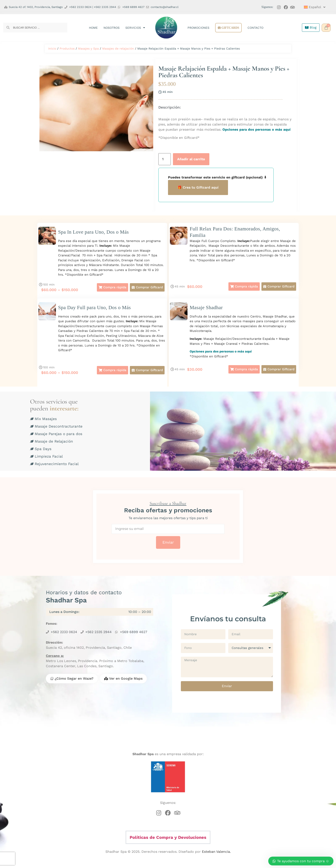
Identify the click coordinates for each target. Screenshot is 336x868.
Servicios (135, 28)
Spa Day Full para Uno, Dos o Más (94, 308)
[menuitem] (314, 7)
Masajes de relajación (118, 48)
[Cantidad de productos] (165, 159)
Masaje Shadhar (206, 308)
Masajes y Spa (88, 48)
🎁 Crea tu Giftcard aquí (198, 187)
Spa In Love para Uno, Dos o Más (93, 232)
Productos (67, 48)
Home (93, 28)
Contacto (255, 28)
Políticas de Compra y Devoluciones (168, 837)
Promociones (198, 28)
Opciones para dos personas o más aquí (256, 129)
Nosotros (112, 28)
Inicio (52, 48)
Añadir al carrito (191, 159)
